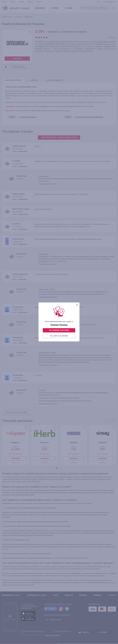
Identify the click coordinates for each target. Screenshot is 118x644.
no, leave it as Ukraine (59, 84)
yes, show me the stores (59, 79)
